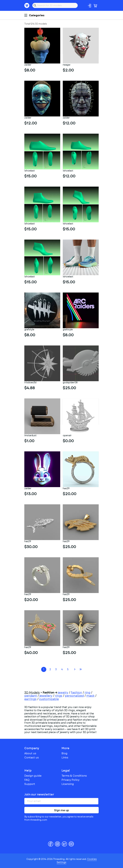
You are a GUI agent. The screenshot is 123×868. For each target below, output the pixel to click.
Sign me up (62, 810)
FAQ (27, 780)
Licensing (68, 784)
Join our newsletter (39, 794)
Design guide (33, 776)
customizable (49, 699)
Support (30, 784)
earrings (30, 699)
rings (59, 696)
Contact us (32, 758)
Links (65, 758)
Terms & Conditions (74, 776)
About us (30, 753)
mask (90, 696)
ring (87, 693)
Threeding (27, 5)
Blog (64, 753)
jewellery (46, 696)
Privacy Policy (70, 780)
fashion (76, 693)
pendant (31, 696)
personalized (74, 696)
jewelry (63, 693)
